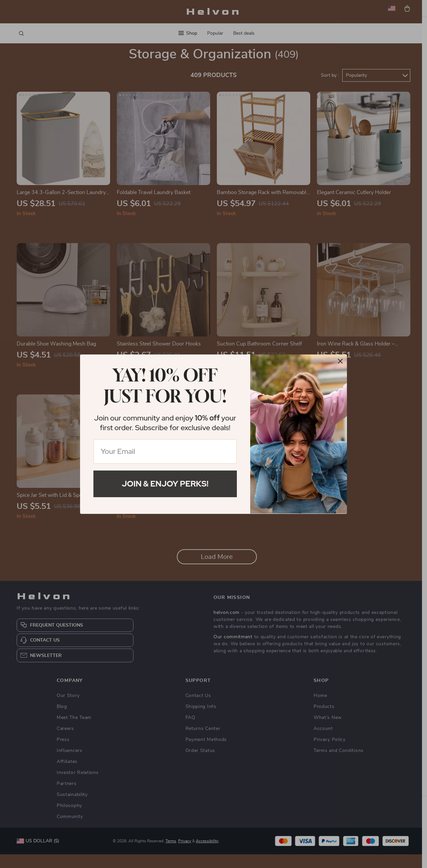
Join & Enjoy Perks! (165, 484)
